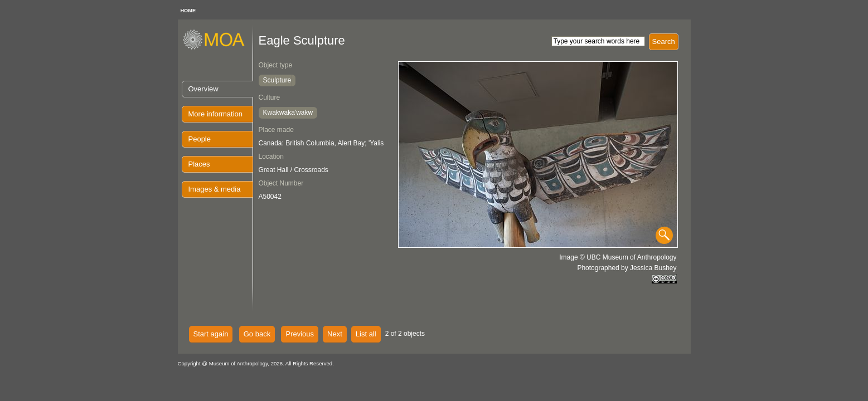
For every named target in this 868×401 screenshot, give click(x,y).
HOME (188, 11)
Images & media (215, 189)
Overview (203, 89)
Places (199, 164)
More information (216, 114)
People (200, 139)
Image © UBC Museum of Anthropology (618, 257)
